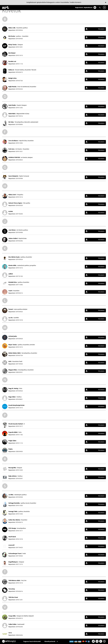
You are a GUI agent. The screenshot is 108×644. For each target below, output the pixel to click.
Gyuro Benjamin (13, 176)
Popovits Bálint (13, 432)
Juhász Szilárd (13, 238)
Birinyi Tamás (13, 45)
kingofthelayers (13, 562)
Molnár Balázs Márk (15, 353)
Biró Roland (12, 53)
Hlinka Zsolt (12, 195)
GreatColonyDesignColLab (16, 405)
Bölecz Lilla (12, 28)
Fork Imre (12, 149)
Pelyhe (10, 449)
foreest (11, 309)
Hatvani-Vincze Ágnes (15, 203)
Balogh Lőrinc (13, 78)
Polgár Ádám (12, 441)
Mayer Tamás (13, 345)
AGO (10, 361)
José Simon (12, 230)
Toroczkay (12, 589)
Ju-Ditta (11, 495)
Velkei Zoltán (13, 624)
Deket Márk (12, 114)
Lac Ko (11, 318)
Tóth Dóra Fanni (13, 597)
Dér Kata (11, 122)
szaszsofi (11, 545)
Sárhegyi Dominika (14, 503)
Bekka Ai (11, 70)
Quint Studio (12, 105)
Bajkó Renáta (13, 87)
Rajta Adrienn (13, 476)
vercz (10, 633)
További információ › (76, 2)
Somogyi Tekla (13, 511)
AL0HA (11, 211)
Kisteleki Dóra (13, 282)
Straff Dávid (12, 537)
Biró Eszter (12, 36)
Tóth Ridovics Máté (14, 580)
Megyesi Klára (13, 370)
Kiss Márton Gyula (14, 257)
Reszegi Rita (12, 468)
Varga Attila (12, 616)
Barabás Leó (12, 61)
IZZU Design (12, 528)
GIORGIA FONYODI (14, 157)
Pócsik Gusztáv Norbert (16, 424)
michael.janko (13, 336)
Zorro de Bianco (13, 141)
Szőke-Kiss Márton (14, 520)
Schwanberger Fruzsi (15, 553)
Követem (101, 29)
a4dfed (11, 274)
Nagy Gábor (12, 397)
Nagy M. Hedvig (13, 388)
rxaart (10, 291)
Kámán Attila (12, 265)
